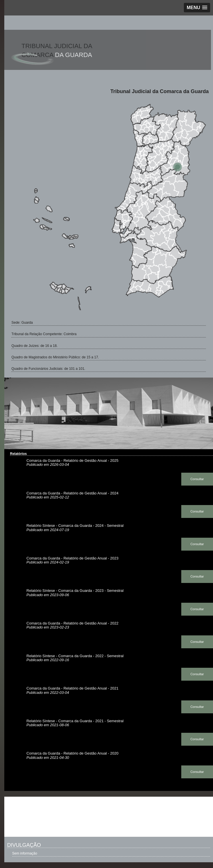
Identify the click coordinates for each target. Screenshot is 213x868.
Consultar (197, 479)
